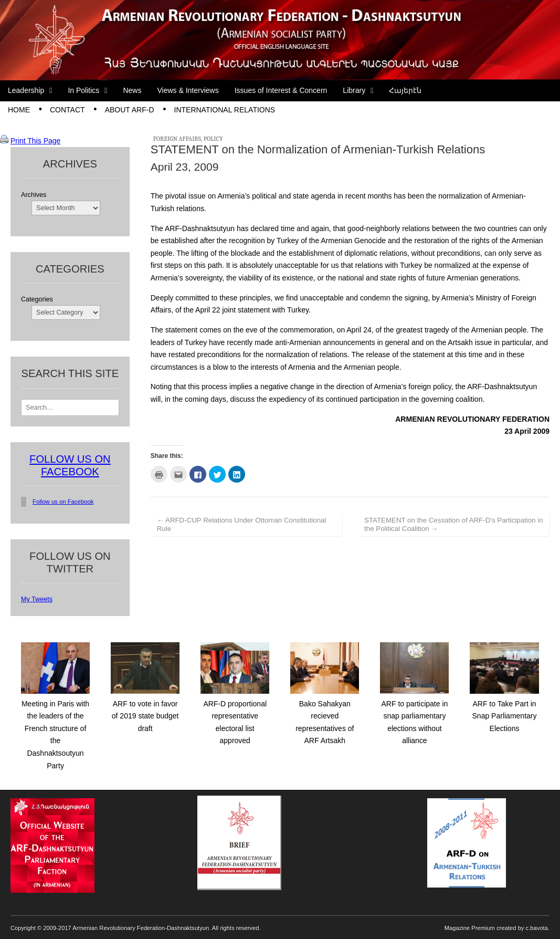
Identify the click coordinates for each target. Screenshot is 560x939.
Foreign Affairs (177, 139)
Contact (67, 110)
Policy (213, 139)
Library (354, 90)
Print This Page (35, 141)
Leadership (26, 90)
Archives (34, 195)
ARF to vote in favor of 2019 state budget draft (145, 716)
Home (19, 110)
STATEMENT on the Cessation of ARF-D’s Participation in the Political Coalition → (453, 524)
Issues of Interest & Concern (281, 90)
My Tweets (37, 599)
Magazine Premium (470, 928)
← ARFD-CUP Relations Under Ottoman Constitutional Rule (242, 524)
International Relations (225, 110)
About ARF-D (130, 110)
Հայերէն (405, 90)
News (132, 90)
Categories (37, 299)
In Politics (83, 90)
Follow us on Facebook (63, 502)
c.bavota (537, 928)
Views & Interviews (188, 90)
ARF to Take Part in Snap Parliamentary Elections (505, 716)
